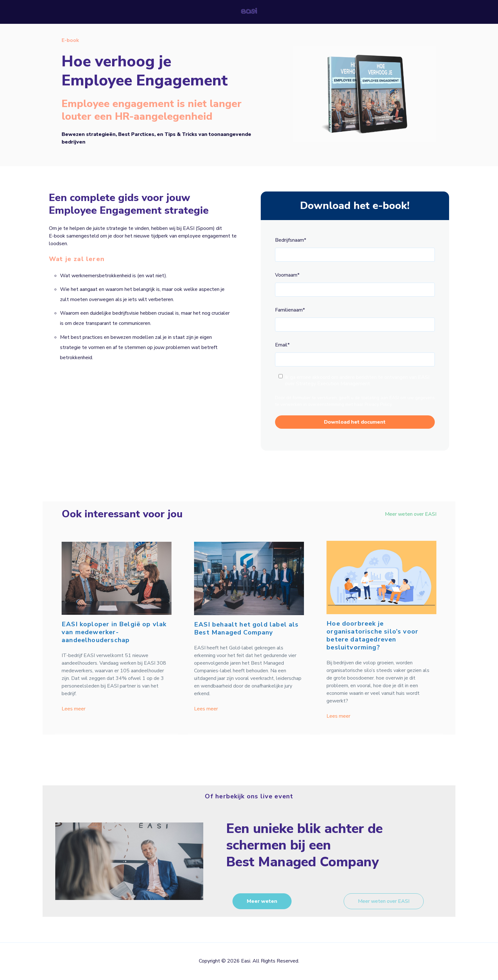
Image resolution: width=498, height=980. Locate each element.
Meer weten (262, 901)
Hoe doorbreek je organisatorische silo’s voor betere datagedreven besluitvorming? (372, 635)
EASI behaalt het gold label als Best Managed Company (246, 628)
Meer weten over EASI (411, 514)
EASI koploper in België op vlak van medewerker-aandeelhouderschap (114, 632)
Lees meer (74, 709)
